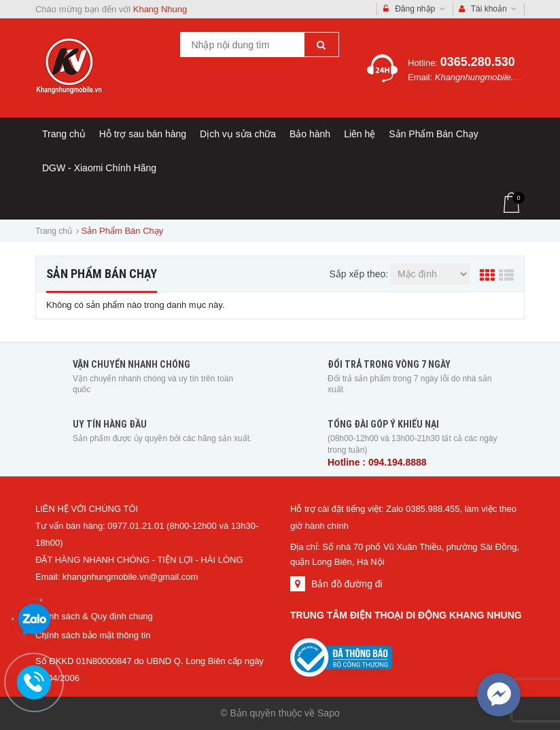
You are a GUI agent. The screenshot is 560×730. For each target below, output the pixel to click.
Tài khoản (488, 9)
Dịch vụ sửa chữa (238, 134)
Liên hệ (360, 134)
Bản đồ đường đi (347, 584)
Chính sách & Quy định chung (94, 616)
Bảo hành (310, 134)
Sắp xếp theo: (358, 274)
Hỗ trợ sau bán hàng (143, 134)
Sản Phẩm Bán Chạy (433, 134)
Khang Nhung (160, 9)
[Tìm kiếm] (321, 45)
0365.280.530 (478, 62)
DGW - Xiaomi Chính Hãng (99, 168)
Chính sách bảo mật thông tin (93, 635)
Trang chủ (64, 134)
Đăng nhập (414, 9)
